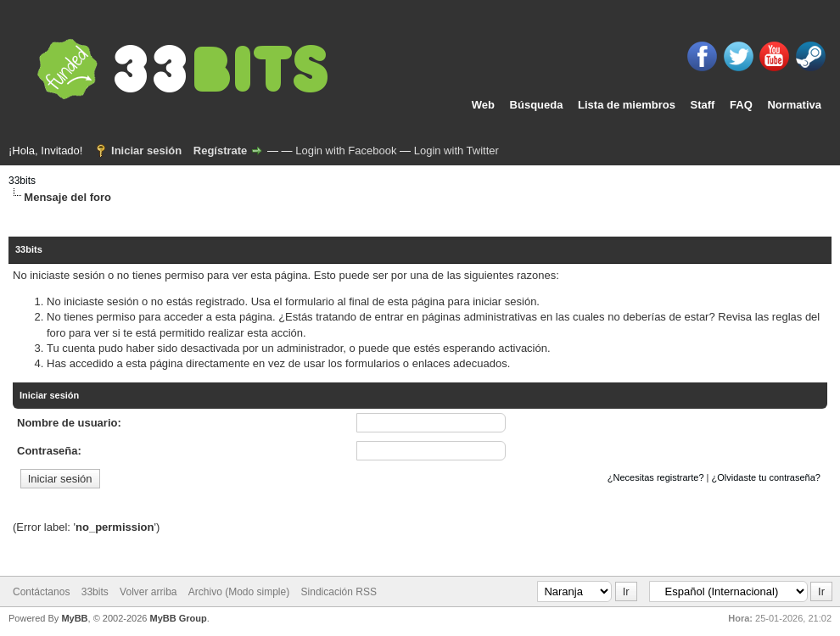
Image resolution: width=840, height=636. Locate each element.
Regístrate (221, 151)
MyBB (74, 618)
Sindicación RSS (339, 592)
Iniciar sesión (146, 151)
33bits (22, 181)
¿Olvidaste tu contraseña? (766, 477)
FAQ (741, 105)
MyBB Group (178, 618)
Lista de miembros (627, 105)
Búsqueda (537, 105)
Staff (703, 105)
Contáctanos (41, 592)
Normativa (794, 105)
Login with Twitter (456, 151)
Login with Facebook (346, 151)
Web (483, 105)
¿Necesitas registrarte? (656, 477)
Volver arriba (148, 592)
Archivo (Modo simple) (239, 592)
